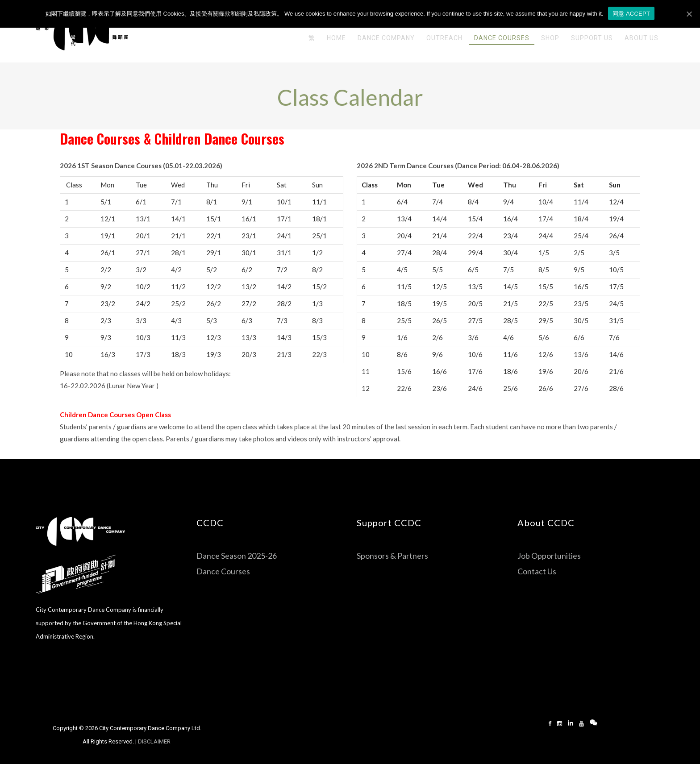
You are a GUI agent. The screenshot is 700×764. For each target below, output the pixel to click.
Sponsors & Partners (392, 556)
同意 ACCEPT (631, 14)
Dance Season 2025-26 (237, 556)
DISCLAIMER (155, 741)
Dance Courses (100, 139)
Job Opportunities (549, 556)
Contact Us (537, 571)
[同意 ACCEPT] (689, 14)
